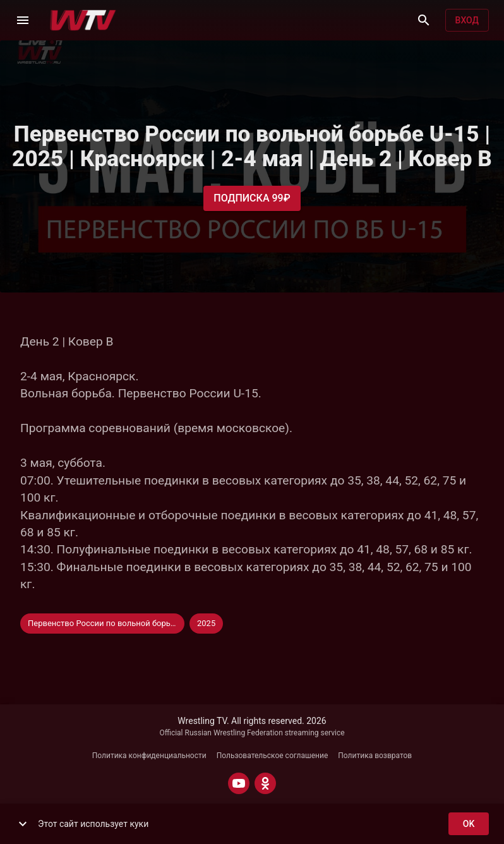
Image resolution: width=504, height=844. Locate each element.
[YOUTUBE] (239, 783)
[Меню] (23, 20)
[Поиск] (424, 20)
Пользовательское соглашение (273, 756)
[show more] (23, 824)
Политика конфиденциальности (149, 756)
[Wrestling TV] (83, 20)
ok (469, 824)
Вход (467, 21)
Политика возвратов (375, 756)
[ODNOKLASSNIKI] (265, 783)
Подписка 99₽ (252, 198)
